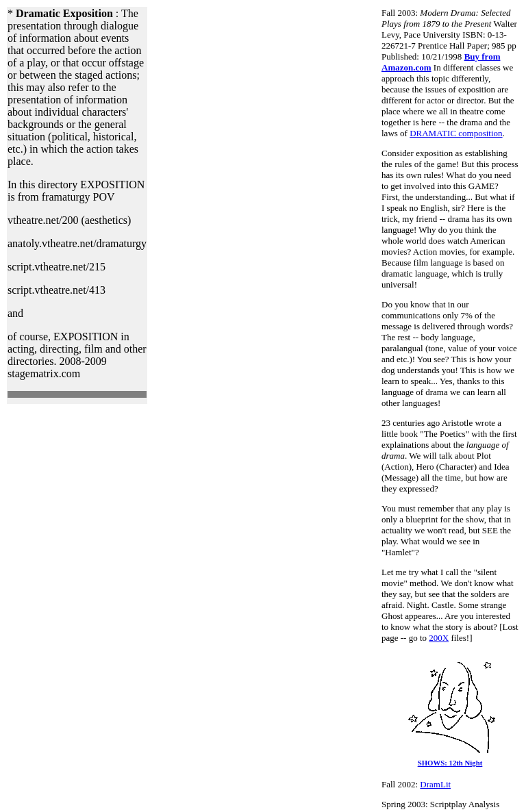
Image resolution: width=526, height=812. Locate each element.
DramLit (435, 784)
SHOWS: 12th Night (450, 759)
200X (439, 638)
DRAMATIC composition (456, 133)
